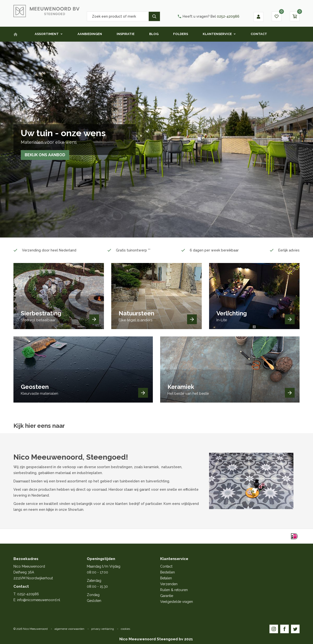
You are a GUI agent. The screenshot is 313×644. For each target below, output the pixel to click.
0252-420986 (208, 16)
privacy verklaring (103, 629)
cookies (125, 629)
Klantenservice (217, 34)
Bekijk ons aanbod (45, 155)
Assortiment (47, 34)
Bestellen (168, 572)
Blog (154, 34)
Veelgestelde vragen (177, 602)
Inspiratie (126, 34)
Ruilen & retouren (174, 590)
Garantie (167, 596)
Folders (181, 34)
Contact (259, 34)
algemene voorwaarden (69, 629)
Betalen (166, 578)
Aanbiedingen (90, 34)
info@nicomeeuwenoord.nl (39, 600)
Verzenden (169, 584)
